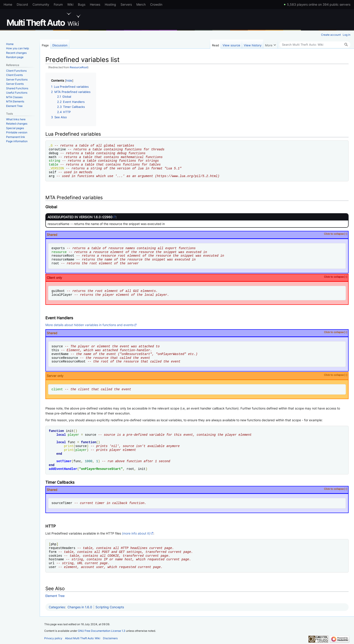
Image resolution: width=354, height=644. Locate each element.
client (57, 389)
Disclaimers (110, 638)
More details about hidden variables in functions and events (89, 325)
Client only (197, 277)
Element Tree (55, 596)
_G (51, 146)
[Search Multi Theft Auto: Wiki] (315, 45)
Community (41, 4)
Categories (57, 607)
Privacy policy (53, 638)
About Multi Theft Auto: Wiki (83, 638)
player (73, 435)
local (61, 435)
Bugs (82, 4)
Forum (58, 4)
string (54, 161)
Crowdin (156, 4)
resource (59, 252)
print (69, 446)
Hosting (110, 4)
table (54, 165)
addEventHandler (63, 469)
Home (8, 4)
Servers (126, 4)
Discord (22, 4)
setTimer (64, 461)
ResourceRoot (79, 67)
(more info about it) (136, 533)
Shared (197, 234)
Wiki (70, 4)
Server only (197, 375)
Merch (141, 4)
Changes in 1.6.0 (80, 607)
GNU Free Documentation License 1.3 (102, 631)
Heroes (95, 4)
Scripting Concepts (110, 607)
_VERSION (56, 168)
